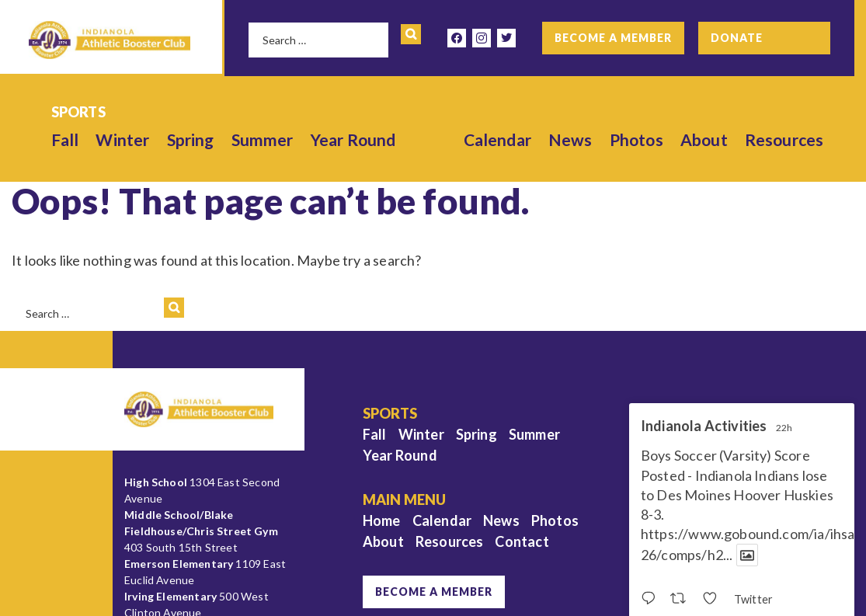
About (704, 139)
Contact (522, 541)
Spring (191, 139)
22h (784, 428)
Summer (263, 139)
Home (382, 520)
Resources (784, 139)
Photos (636, 139)
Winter (122, 139)
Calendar (497, 139)
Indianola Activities (704, 426)
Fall (65, 139)
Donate (737, 38)
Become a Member (613, 38)
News (570, 139)
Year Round (353, 139)
